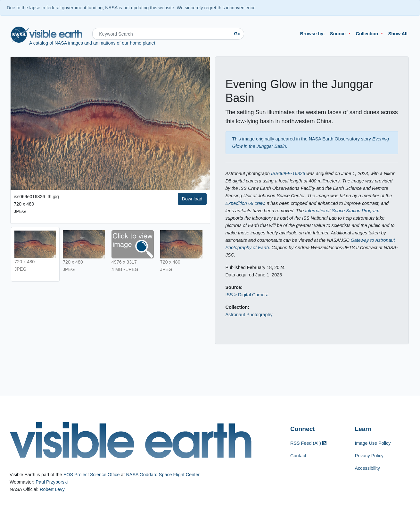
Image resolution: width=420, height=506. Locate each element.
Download (192, 199)
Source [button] (338, 34)
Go (237, 34)
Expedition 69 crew (245, 203)
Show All (398, 34)
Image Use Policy (373, 443)
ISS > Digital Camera (247, 295)
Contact (298, 456)
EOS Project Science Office (92, 475)
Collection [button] (368, 34)
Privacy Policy (369, 456)
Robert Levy (52, 489)
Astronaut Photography (249, 315)
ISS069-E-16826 (288, 173)
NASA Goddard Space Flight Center (163, 475)
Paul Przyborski (52, 482)
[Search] (161, 34)
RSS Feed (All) (308, 443)
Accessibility (367, 468)
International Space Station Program (342, 211)
